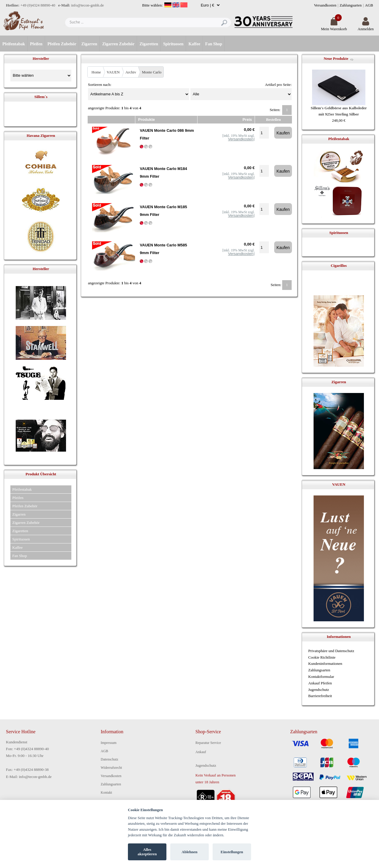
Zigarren (89, 44)
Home (96, 72)
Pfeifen (36, 44)
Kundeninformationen (325, 664)
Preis (247, 119)
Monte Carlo (152, 72)
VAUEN (113, 72)
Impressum (109, 743)
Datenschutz (109, 759)
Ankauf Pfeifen (320, 683)
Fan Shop (214, 44)
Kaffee (194, 44)
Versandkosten (325, 5)
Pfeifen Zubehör (62, 44)
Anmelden (366, 27)
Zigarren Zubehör (118, 44)
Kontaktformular (321, 677)
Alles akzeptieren (147, 852)
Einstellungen (232, 852)
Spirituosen (173, 44)
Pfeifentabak (14, 44)
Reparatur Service (208, 743)
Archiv (131, 72)
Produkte (147, 119)
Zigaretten (149, 44)
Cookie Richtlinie (322, 657)
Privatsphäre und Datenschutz (331, 651)
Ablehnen (189, 852)
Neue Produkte (336, 58)
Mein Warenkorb (334, 27)
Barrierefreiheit (320, 696)
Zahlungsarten (351, 5)
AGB (369, 5)
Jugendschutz (319, 690)
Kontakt (106, 792)
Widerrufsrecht (111, 768)
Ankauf (201, 752)
